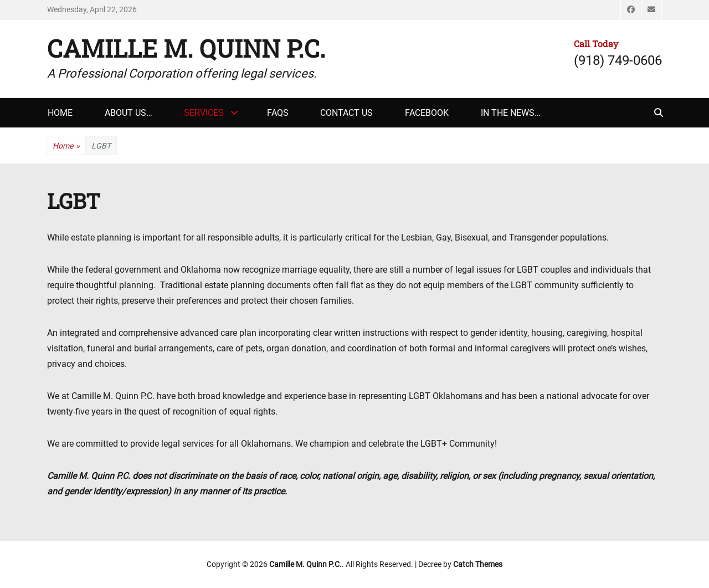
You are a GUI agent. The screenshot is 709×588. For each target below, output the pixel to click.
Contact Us (346, 113)
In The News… (511, 113)
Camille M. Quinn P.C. (186, 48)
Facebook (427, 113)
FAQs (278, 113)
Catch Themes (478, 564)
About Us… (129, 113)
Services (204, 113)
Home (60, 113)
